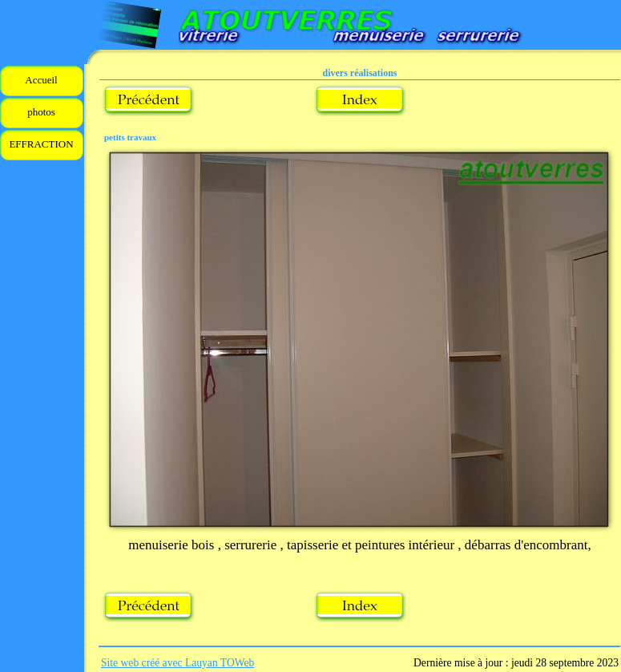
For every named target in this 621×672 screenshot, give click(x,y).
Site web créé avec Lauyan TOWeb (177, 663)
